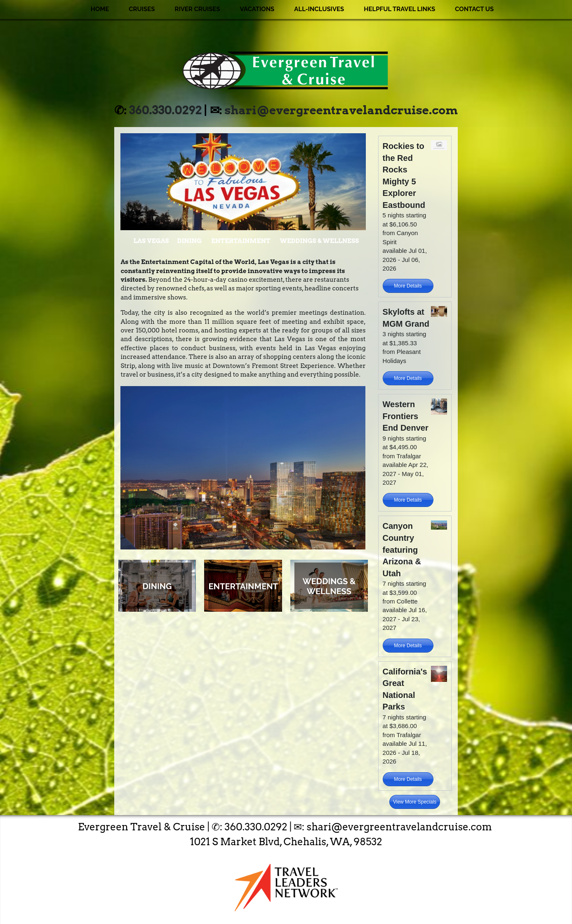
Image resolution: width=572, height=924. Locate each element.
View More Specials (415, 802)
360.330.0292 (165, 110)
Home (100, 9)
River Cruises (197, 9)
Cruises (142, 9)
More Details (408, 286)
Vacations (257, 9)
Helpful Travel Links (399, 9)
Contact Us (474, 9)
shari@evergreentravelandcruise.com (341, 110)
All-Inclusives (319, 9)
